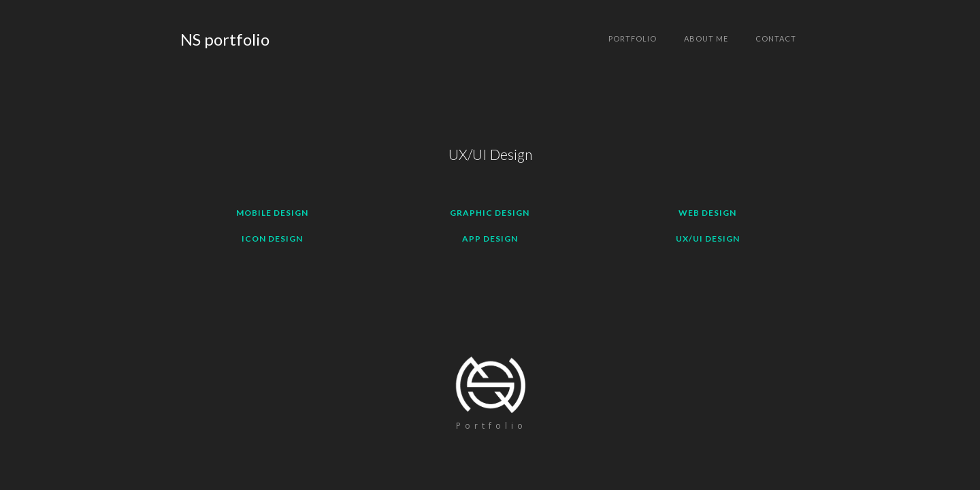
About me (706, 38)
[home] (225, 39)
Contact (776, 38)
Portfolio (633, 38)
